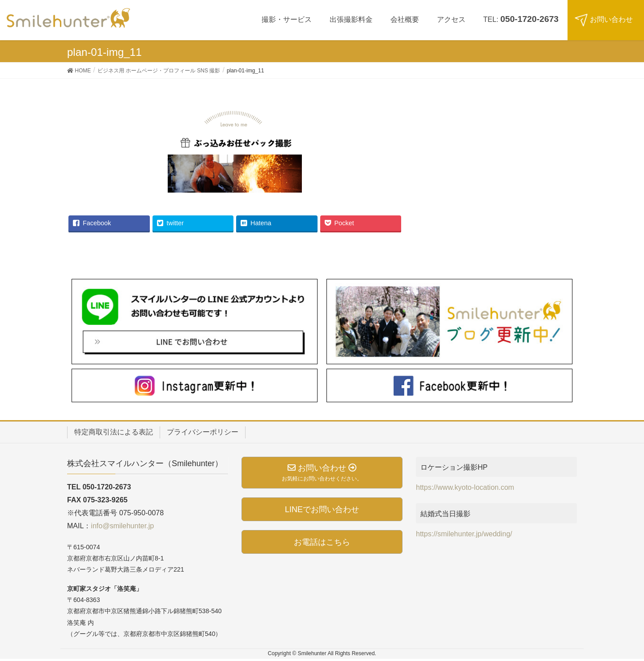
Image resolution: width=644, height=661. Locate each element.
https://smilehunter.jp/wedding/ (464, 534)
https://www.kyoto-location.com (465, 487)
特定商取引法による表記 (114, 432)
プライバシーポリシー (203, 432)
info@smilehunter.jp (122, 526)
